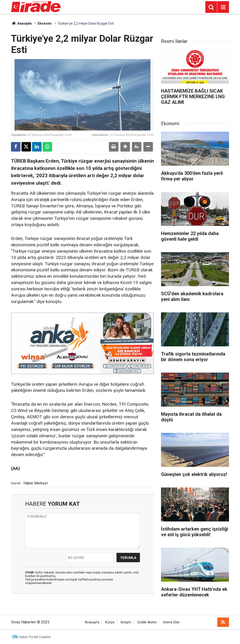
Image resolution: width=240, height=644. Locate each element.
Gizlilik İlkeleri (147, 622)
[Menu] (223, 7)
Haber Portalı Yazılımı (35, 637)
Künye (110, 622)
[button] (125, 147)
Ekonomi (45, 23)
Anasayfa (21, 23)
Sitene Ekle (171, 622)
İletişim (126, 622)
